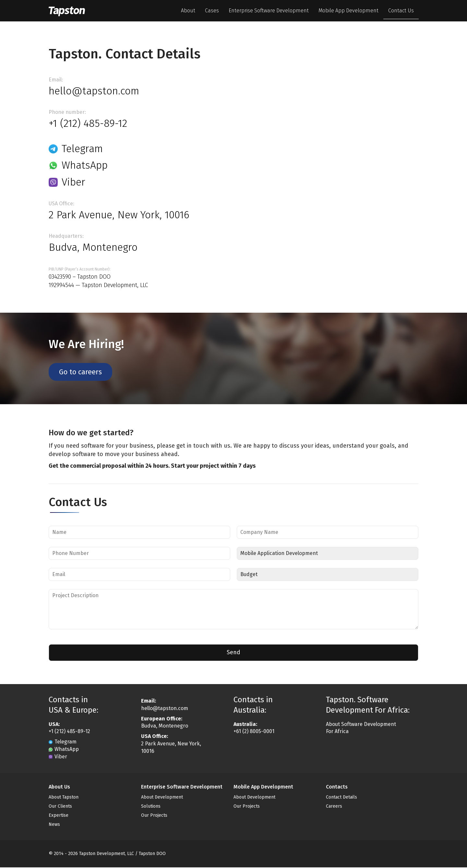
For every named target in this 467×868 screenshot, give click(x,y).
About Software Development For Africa (361, 728)
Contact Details (341, 798)
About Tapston (64, 798)
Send (233, 653)
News (54, 825)
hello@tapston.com (94, 91)
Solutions (151, 807)
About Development (162, 798)
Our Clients (60, 807)
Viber (67, 182)
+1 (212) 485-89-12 (88, 123)
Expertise (59, 816)
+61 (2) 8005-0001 (254, 732)
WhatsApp (78, 165)
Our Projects (154, 816)
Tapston (71, 11)
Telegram (76, 149)
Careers (334, 807)
